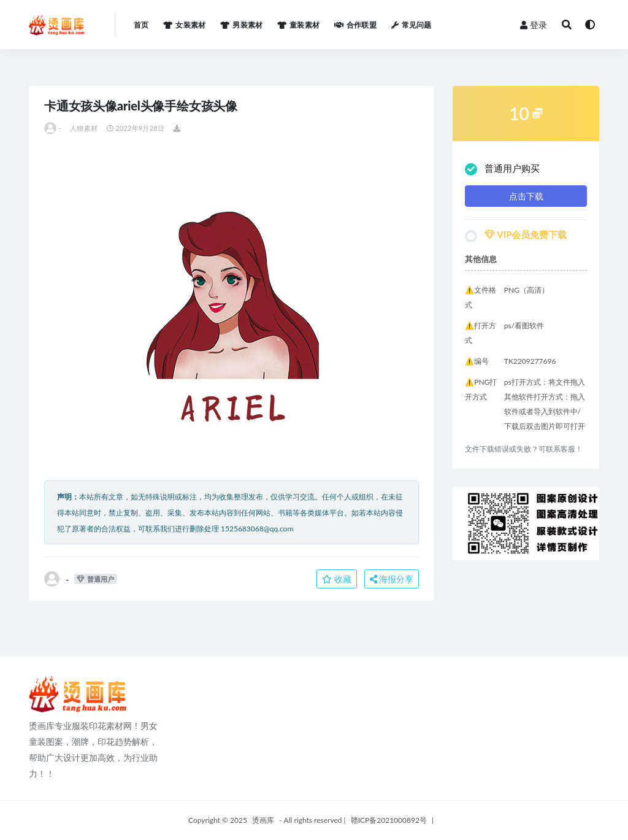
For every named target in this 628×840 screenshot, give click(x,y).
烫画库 (263, 820)
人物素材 (84, 128)
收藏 (337, 579)
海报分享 (392, 579)
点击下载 (526, 196)
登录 (534, 25)
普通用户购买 (502, 169)
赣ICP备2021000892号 (389, 820)
